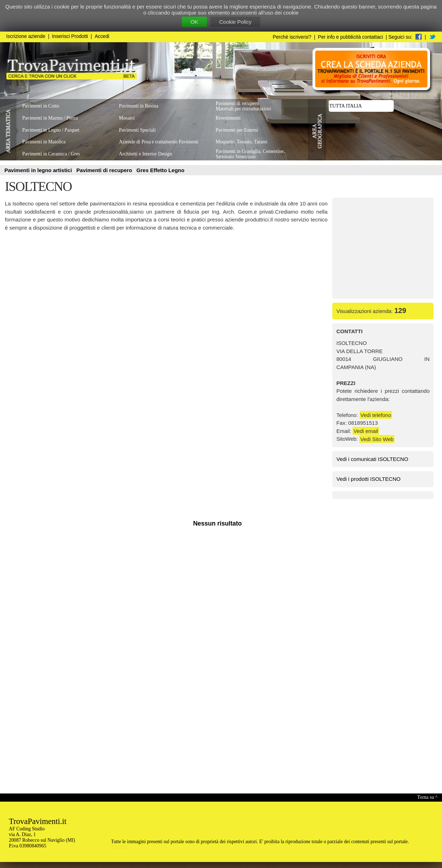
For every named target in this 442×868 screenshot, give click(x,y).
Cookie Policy (235, 22)
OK (195, 22)
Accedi (102, 36)
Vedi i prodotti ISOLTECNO (369, 479)
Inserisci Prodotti (70, 36)
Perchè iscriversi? (292, 37)
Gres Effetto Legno (160, 170)
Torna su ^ (427, 797)
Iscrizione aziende (26, 36)
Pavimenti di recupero (105, 170)
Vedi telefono (376, 415)
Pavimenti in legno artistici (39, 170)
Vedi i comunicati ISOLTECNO (372, 459)
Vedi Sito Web (377, 439)
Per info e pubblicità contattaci (351, 37)
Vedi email (366, 431)
